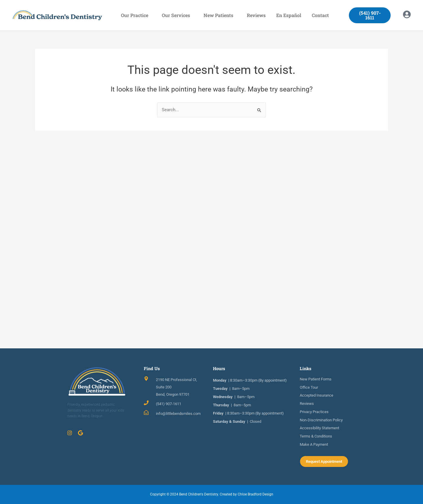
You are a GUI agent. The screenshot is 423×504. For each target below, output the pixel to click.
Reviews (256, 15)
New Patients (220, 15)
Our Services (177, 15)
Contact (322, 15)
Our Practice (136, 15)
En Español (289, 15)
